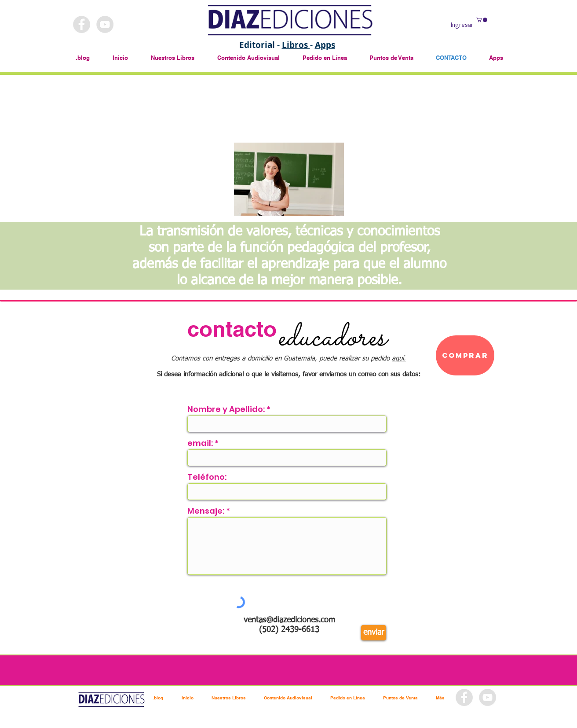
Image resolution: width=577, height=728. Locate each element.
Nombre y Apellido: (226, 409)
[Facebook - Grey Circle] (82, 24)
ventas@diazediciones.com (289, 620)
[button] (482, 20)
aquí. (399, 358)
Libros (296, 45)
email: (200, 443)
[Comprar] (465, 355)
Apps (325, 45)
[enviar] (374, 633)
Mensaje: (206, 511)
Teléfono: (207, 477)
